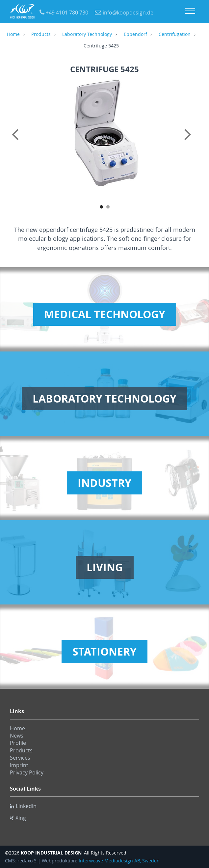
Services (20, 758)
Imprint (19, 765)
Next (193, 142)
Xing (18, 818)
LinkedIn (23, 806)
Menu (190, 11)
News (17, 736)
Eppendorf (135, 35)
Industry (104, 483)
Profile (18, 743)
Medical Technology (105, 314)
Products (41, 35)
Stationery (104, 652)
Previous (16, 142)
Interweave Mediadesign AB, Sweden (119, 861)
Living (105, 567)
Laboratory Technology (87, 35)
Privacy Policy (27, 772)
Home (13, 35)
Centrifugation (175, 35)
